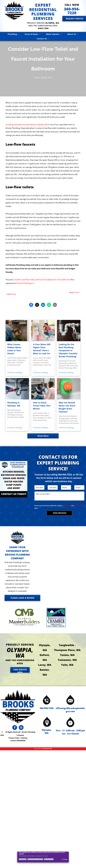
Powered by (38, 748)
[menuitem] (13, 34)
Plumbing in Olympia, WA (14, 404)
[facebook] (15, 728)
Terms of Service (79, 506)
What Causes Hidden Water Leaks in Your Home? (14, 349)
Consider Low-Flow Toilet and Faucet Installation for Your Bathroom (42, 280)
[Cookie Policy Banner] (43, 857)
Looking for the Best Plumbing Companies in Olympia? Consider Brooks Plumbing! (68, 350)
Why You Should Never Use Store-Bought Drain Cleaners (67, 407)
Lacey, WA (45, 665)
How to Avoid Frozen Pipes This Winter (42, 406)
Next (25, 480)
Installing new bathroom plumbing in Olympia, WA (27, 125)
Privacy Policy (67, 506)
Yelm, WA (67, 665)
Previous (3, 480)
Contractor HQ (47, 748)
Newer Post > (75, 292)
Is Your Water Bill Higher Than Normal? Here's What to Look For (42, 349)
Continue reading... (15, 372)
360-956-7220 (47, 708)
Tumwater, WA (67, 660)
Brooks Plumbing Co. (26, 283)
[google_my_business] (21, 728)
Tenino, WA (67, 655)
